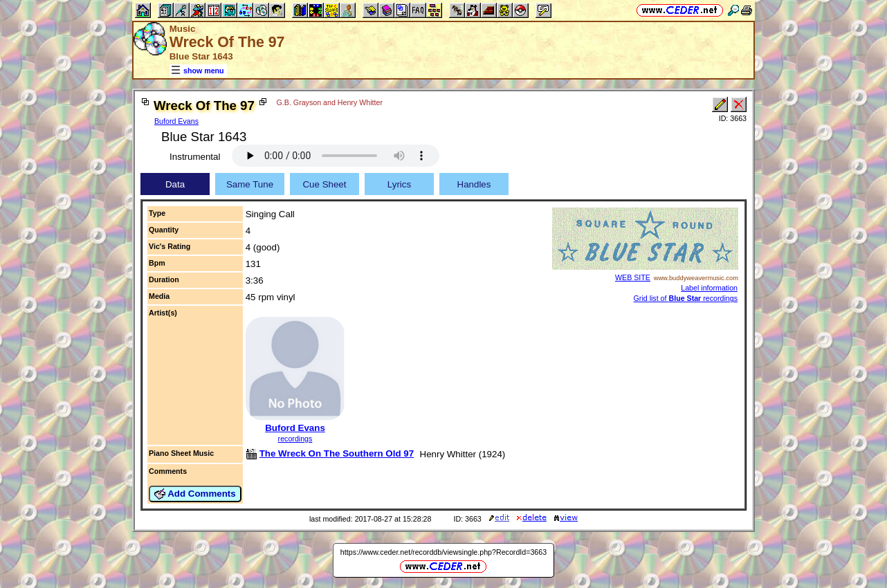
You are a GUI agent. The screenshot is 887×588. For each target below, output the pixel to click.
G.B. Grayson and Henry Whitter (330, 102)
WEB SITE (633, 277)
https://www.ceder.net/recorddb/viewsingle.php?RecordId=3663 (443, 552)
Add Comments (195, 494)
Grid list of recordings (686, 298)
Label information (709, 288)
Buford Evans (176, 121)
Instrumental (195, 157)
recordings (295, 439)
